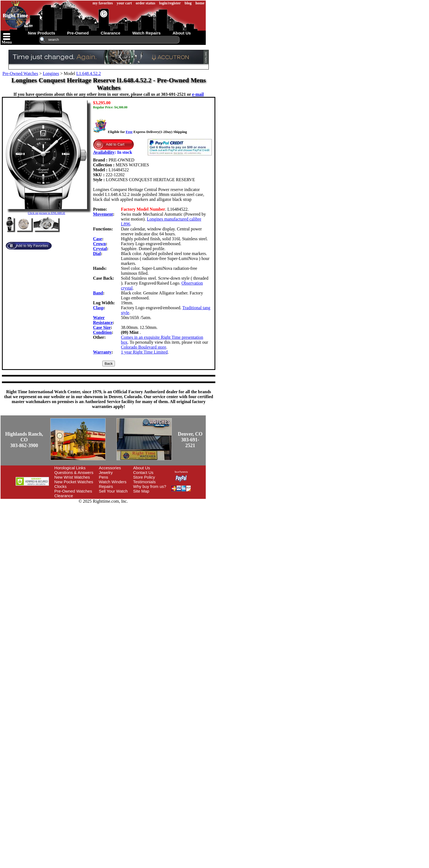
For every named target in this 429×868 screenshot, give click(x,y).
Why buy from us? (150, 486)
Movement (103, 214)
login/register (170, 3)
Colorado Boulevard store (144, 347)
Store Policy (144, 477)
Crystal (100, 249)
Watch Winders (113, 482)
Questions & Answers (74, 472)
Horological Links (70, 468)
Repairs (106, 486)
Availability (104, 152)
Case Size (102, 327)
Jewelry (106, 472)
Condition (102, 332)
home (200, 3)
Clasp (98, 308)
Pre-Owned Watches (20, 73)
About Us (142, 468)
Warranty (102, 352)
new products (42, 33)
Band (98, 293)
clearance (111, 33)
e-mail (198, 94)
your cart (124, 3)
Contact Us (143, 472)
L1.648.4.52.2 (89, 73)
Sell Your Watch (113, 491)
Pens (103, 477)
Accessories (110, 468)
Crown (99, 244)
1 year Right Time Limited (144, 352)
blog (188, 3)
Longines (51, 73)
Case (98, 239)
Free (129, 132)
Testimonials (145, 482)
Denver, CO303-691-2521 (190, 440)
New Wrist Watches (72, 477)
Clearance (64, 496)
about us (182, 33)
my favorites (103, 3)
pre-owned (78, 33)
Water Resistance (103, 320)
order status (146, 3)
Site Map (141, 491)
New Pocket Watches (74, 482)
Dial (97, 254)
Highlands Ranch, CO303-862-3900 (24, 440)
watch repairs (146, 33)
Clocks (61, 486)
